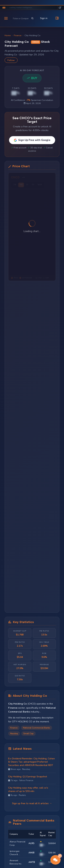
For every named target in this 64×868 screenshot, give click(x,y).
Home (8, 35)
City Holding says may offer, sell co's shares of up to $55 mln (28, 789)
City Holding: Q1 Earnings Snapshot (28, 777)
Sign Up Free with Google (32, 140)
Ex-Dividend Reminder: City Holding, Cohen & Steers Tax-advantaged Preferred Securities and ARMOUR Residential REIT (31, 762)
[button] (55, 860)
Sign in (44, 18)
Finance (18, 35)
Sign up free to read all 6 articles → (32, 803)
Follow (11, 60)
